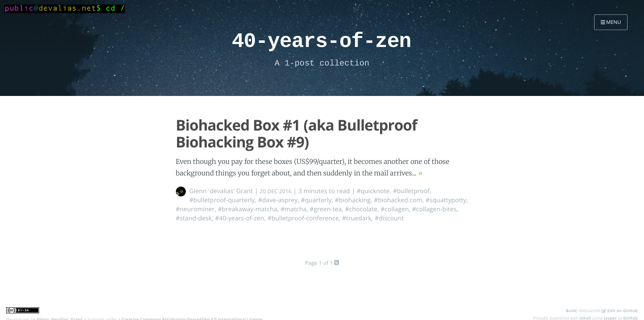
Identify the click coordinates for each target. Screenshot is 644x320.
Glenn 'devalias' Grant (221, 191)
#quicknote (373, 191)
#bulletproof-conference (303, 218)
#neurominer (195, 209)
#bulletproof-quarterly (222, 200)
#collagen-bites (434, 209)
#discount (390, 218)
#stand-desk (194, 218)
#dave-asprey (278, 200)
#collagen (395, 209)
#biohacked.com (398, 200)
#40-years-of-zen (240, 218)
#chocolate (361, 209)
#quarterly (316, 200)
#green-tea (326, 209)
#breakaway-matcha (248, 209)
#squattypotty (446, 200)
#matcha (294, 209)
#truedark (357, 218)
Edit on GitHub (620, 311)
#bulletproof (411, 191)
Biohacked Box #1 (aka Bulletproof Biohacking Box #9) (297, 133)
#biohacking (353, 200)
